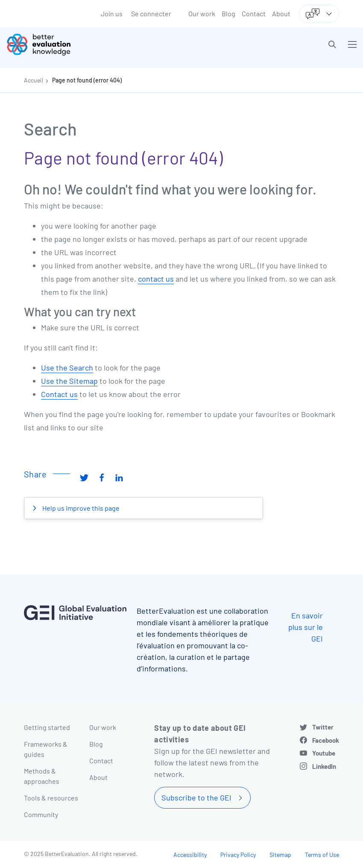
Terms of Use (322, 855)
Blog (228, 13)
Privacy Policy (238, 855)
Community (41, 814)
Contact (254, 13)
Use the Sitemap (69, 381)
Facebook (326, 740)
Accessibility (190, 855)
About (281, 13)
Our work (202, 13)
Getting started (47, 727)
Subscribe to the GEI (196, 797)
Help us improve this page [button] (80, 508)
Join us (112, 13)
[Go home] (97, 44)
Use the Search (67, 368)
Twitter (323, 727)
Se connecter (151, 13)
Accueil (34, 80)
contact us (156, 279)
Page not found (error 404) (87, 80)
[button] (332, 44)
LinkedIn (324, 766)
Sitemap (280, 855)
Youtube (324, 753)
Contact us (59, 394)
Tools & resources (51, 798)
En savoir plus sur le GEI (306, 627)
